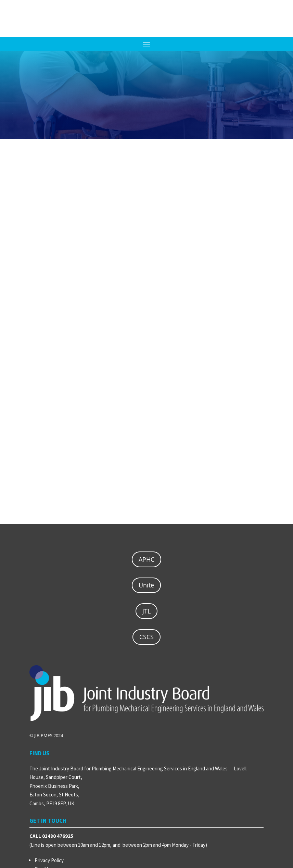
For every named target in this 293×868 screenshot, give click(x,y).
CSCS (146, 637)
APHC (146, 559)
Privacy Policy (49, 860)
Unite (146, 585)
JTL (146, 611)
